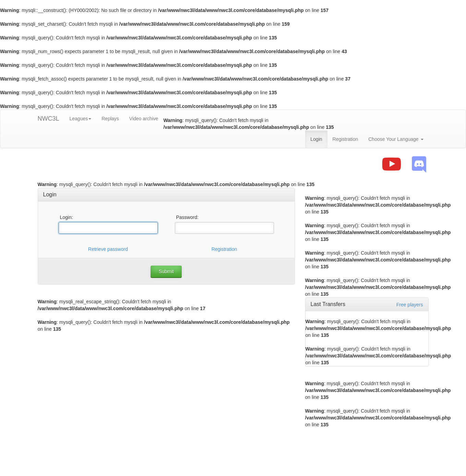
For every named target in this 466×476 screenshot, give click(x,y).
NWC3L (49, 119)
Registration (345, 139)
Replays (110, 119)
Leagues (81, 119)
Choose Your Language (396, 139)
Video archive (144, 119)
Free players (410, 305)
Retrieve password (108, 249)
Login (316, 139)
